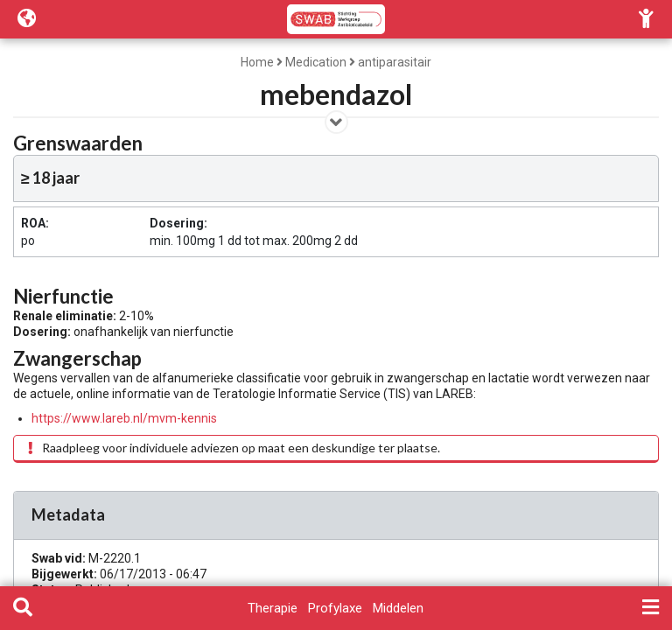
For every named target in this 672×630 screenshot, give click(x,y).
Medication (316, 62)
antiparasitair (395, 62)
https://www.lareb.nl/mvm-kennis (124, 418)
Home (257, 62)
